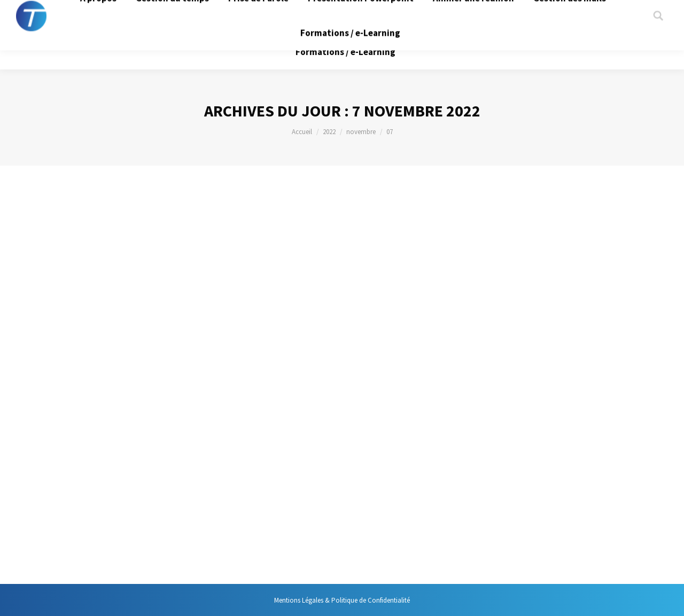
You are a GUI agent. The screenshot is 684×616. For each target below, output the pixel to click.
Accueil (302, 132)
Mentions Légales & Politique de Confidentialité (342, 600)
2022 (329, 132)
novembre (361, 132)
